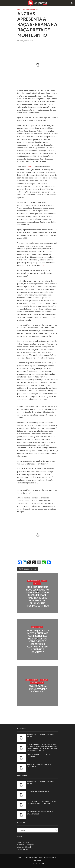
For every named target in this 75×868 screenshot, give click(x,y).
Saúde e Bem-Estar (37, 683)
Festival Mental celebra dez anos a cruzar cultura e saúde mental (42, 803)
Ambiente (35, 9)
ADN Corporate (24, 9)
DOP (43, 265)
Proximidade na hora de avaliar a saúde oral (37, 689)
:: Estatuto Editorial (24, 847)
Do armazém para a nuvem (38, 792)
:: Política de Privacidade (26, 842)
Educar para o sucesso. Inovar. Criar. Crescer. (40, 813)
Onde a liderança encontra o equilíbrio (40, 756)
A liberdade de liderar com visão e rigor (41, 736)
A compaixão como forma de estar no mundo (42, 766)
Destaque (37, 584)
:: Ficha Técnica (23, 849)
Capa (44, 581)
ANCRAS (31, 167)
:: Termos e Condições (26, 845)
